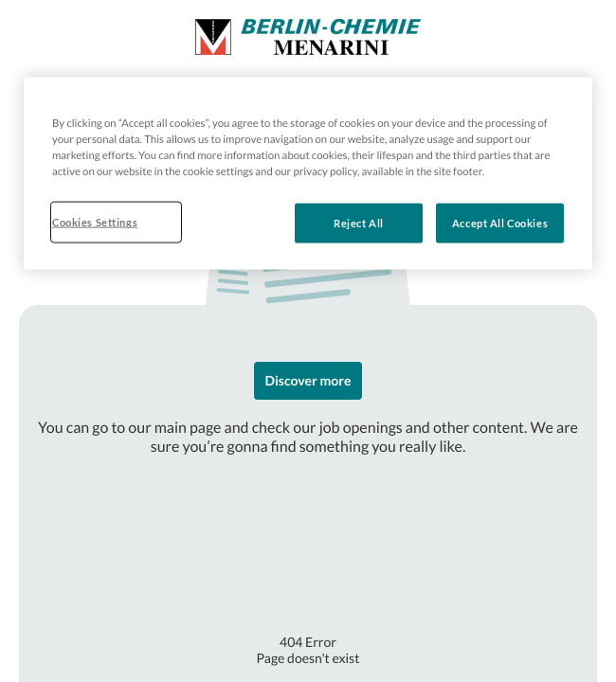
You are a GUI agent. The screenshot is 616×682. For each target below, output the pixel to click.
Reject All (359, 223)
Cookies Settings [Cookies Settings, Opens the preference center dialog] (95, 222)
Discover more (308, 380)
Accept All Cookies (500, 223)
